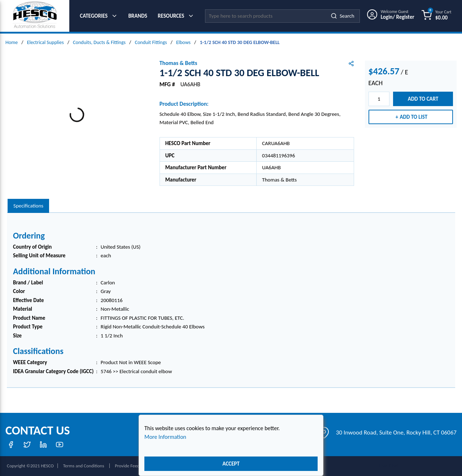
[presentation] (28, 206)
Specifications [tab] (28, 206)
